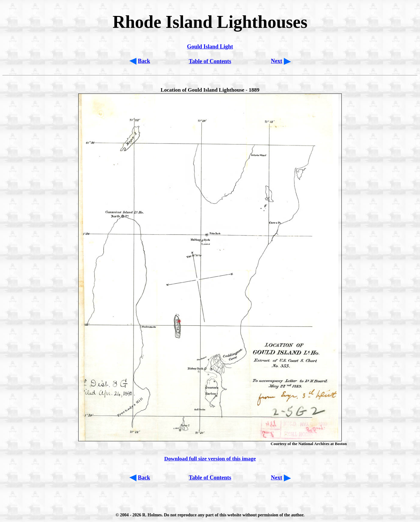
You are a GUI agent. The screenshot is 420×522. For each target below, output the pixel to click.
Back (144, 61)
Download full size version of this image (210, 459)
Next (277, 61)
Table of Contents (210, 61)
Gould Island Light (210, 47)
